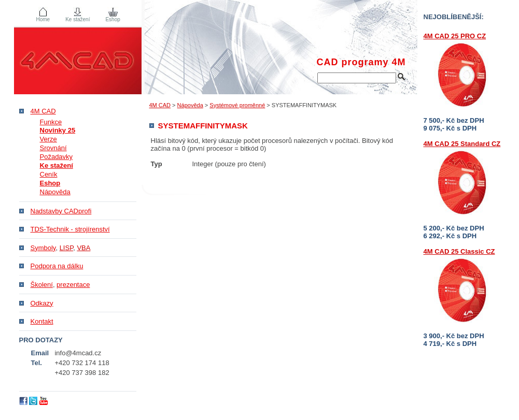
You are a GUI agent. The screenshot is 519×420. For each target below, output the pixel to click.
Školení (42, 285)
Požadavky (57, 157)
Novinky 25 (58, 130)
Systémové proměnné (237, 105)
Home (43, 19)
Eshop (113, 19)
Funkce (51, 122)
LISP (67, 248)
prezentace (73, 285)
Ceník (49, 174)
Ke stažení (78, 19)
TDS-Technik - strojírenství (70, 229)
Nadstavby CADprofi (61, 211)
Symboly (43, 248)
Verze (48, 139)
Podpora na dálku (57, 266)
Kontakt (42, 321)
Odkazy (42, 303)
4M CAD (160, 105)
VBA (83, 248)
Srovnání (53, 148)
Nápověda (190, 105)
